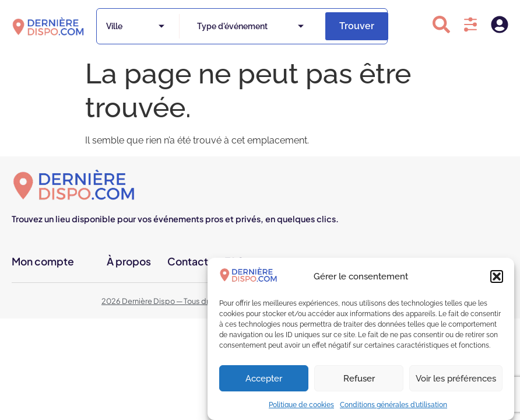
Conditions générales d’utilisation (393, 405)
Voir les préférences (456, 379)
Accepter (264, 379)
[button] (497, 276)
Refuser (359, 379)
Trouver (357, 26)
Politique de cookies (301, 405)
